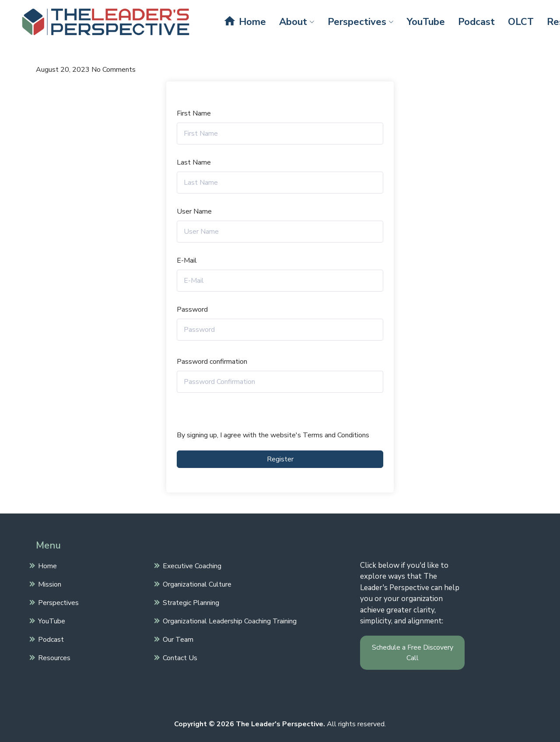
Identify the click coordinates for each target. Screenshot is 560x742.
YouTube (426, 22)
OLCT (521, 22)
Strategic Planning (190, 602)
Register (280, 459)
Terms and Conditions (336, 435)
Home (245, 21)
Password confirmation (212, 362)
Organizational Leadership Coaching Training (229, 620)
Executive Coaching (191, 565)
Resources (53, 657)
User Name (194, 211)
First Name (194, 113)
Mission (49, 584)
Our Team (177, 639)
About (297, 22)
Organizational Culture (196, 584)
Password (192, 309)
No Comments (114, 70)
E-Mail (187, 260)
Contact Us (179, 657)
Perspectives (361, 22)
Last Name (194, 162)
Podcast (476, 22)
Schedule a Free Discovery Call (413, 653)
